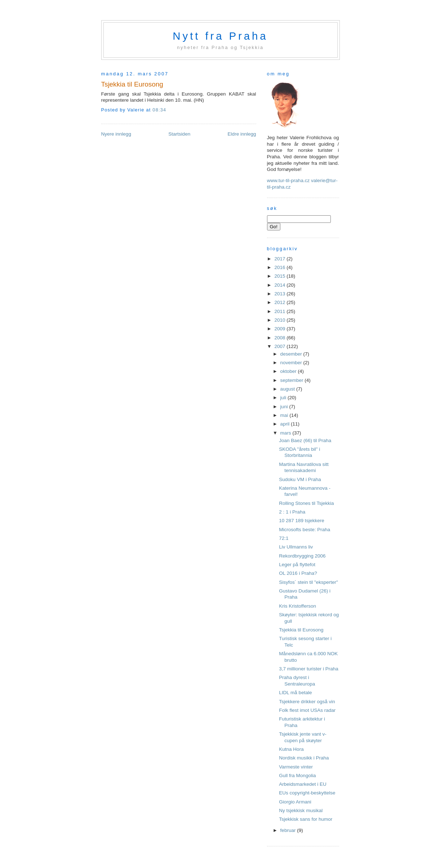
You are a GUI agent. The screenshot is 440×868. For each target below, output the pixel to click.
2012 (280, 302)
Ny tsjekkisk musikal (301, 810)
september (293, 380)
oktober (289, 371)
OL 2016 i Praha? (298, 573)
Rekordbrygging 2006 (302, 556)
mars (286, 433)
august (288, 389)
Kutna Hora (291, 749)
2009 (280, 329)
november (292, 363)
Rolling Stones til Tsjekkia (306, 503)
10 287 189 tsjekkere (301, 521)
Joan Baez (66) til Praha (305, 440)
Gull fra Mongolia (297, 776)
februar (289, 830)
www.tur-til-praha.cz (288, 180)
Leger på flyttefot (297, 565)
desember (292, 354)
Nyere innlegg (116, 134)
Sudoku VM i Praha (300, 479)
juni (285, 407)
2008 (280, 338)
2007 (280, 346)
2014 (280, 285)
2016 (280, 267)
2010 (280, 320)
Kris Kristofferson (297, 606)
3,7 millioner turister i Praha (309, 669)
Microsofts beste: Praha (305, 530)
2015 (280, 276)
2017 (280, 259)
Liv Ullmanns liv (296, 547)
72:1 (284, 538)
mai (285, 415)
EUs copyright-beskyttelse (307, 793)
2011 (280, 311)
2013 (280, 294)
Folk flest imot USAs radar (307, 710)
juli (284, 398)
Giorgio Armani (295, 802)
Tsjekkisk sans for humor (306, 819)
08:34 (159, 110)
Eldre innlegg (242, 134)
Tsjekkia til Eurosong (132, 84)
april (286, 424)
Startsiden (179, 134)
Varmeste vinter (296, 767)
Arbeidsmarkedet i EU (303, 784)
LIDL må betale (295, 693)
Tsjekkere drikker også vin (307, 702)
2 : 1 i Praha (292, 512)
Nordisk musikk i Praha (304, 758)
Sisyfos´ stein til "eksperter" (308, 582)
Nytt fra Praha (220, 36)
